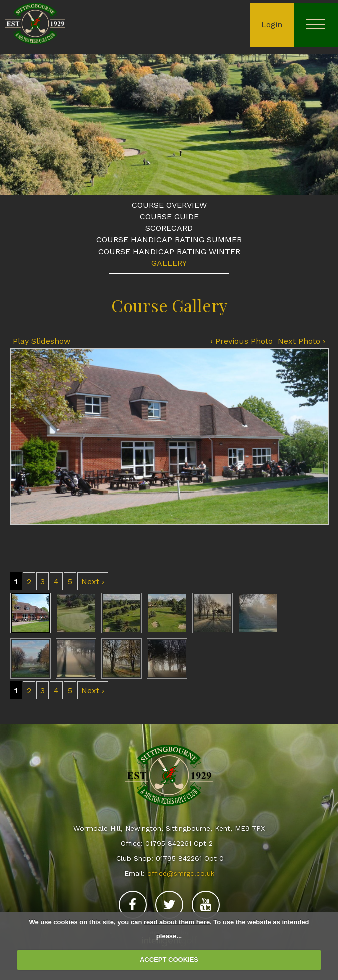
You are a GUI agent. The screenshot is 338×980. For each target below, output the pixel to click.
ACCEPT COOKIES (169, 960)
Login (272, 24)
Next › (93, 581)
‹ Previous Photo (242, 341)
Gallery (169, 263)
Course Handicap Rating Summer (169, 240)
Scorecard (169, 228)
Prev (16, 124)
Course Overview (169, 205)
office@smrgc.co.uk (181, 873)
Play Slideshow (41, 341)
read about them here (177, 922)
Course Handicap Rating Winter (169, 251)
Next (322, 124)
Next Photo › (302, 341)
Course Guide (169, 217)
